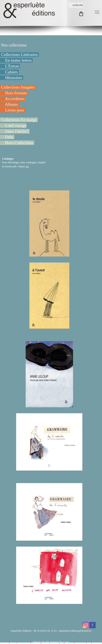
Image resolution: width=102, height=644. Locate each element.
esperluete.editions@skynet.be (75, 631)
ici (27, 166)
